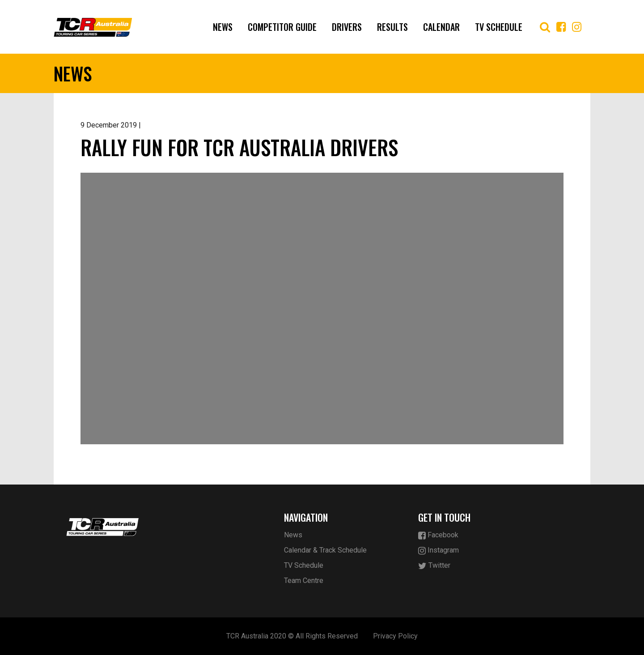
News (223, 27)
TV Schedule (499, 27)
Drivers (347, 27)
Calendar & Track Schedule (325, 550)
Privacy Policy (395, 636)
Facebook (438, 535)
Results (392, 27)
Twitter (434, 566)
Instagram (439, 551)
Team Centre (304, 581)
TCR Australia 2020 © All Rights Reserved (292, 636)
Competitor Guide (282, 27)
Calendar (441, 27)
